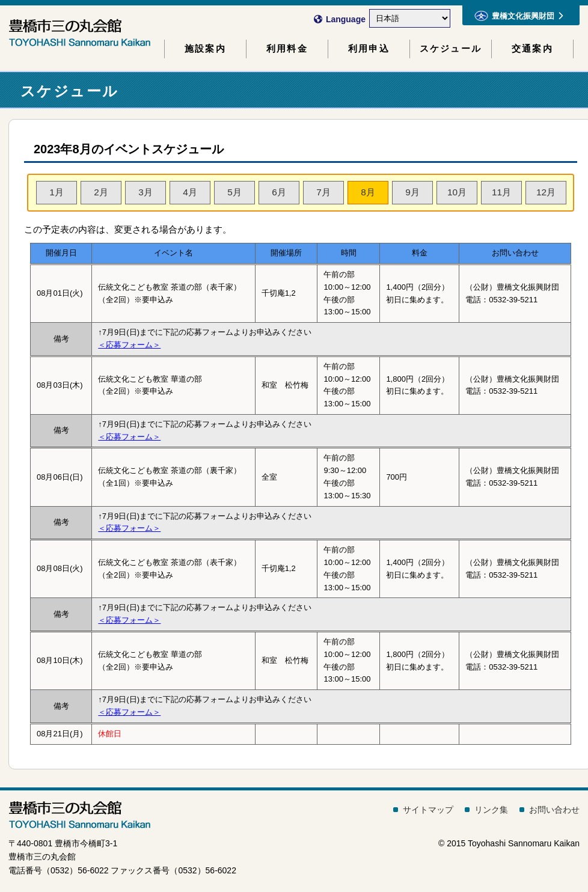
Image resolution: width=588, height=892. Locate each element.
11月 (501, 192)
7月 (323, 192)
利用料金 (287, 49)
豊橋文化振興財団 (519, 16)
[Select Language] (410, 18)
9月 (412, 192)
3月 (145, 192)
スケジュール (451, 49)
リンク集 (491, 810)
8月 (368, 192)
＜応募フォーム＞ (129, 345)
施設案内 (205, 49)
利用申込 (369, 49)
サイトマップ (428, 810)
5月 (234, 192)
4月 (190, 192)
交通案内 (532, 49)
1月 (57, 192)
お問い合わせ (554, 810)
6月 (279, 192)
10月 (457, 192)
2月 (101, 192)
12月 (546, 192)
